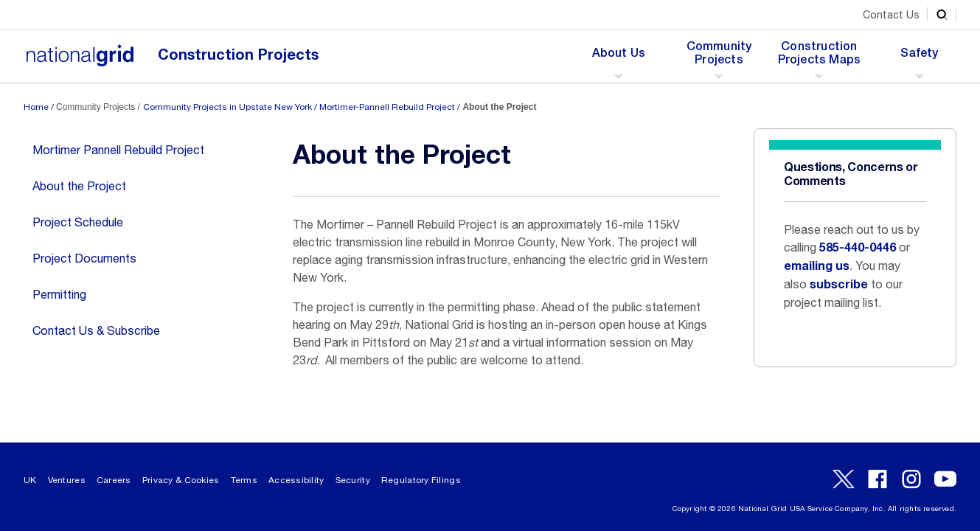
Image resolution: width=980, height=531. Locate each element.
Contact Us (891, 15)
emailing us (817, 266)
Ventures (67, 480)
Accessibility (296, 480)
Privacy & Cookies (181, 480)
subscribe (839, 285)
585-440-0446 (858, 248)
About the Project (79, 186)
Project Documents (84, 258)
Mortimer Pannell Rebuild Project (118, 150)
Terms (244, 480)
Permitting (59, 294)
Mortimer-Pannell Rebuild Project (387, 107)
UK (30, 480)
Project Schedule (78, 222)
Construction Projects (238, 55)
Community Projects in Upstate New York (227, 107)
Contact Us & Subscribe (96, 330)
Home (36, 107)
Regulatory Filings (421, 480)
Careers (114, 480)
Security (353, 480)
